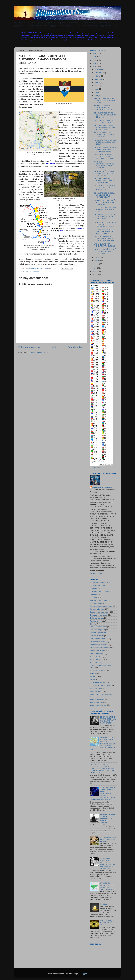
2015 (95, 67)
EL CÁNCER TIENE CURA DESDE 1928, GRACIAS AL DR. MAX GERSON (108, 720)
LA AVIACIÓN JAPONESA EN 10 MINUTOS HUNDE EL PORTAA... (105, 210)
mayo (97, 92)
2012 (95, 275)
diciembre (98, 69)
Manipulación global (97, 630)
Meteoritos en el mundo (99, 639)
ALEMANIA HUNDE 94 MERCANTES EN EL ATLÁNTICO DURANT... (104, 108)
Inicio (54, 347)
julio (96, 86)
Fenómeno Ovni (96, 621)
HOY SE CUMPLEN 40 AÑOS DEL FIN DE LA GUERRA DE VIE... (105, 100)
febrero (97, 261)
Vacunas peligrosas (97, 699)
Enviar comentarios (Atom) (39, 352)
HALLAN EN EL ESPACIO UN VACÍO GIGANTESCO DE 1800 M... (105, 142)
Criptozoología (95, 603)
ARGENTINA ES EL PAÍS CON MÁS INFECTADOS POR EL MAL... (105, 135)
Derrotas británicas (97, 609)
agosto (97, 83)
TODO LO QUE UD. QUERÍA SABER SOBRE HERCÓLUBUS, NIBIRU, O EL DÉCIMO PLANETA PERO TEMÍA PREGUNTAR (103, 794)
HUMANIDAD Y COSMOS (102, 487)
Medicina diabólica (97, 636)
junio (97, 89)
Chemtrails (94, 597)
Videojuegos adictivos (98, 705)
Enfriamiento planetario (99, 615)
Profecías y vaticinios (98, 670)
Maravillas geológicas (98, 633)
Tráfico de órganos (97, 691)
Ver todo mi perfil (96, 573)
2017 (95, 60)
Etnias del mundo (96, 618)
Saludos (93, 673)
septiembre (99, 79)
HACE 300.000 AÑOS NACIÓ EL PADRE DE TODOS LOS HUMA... (105, 251)
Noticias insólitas (33, 272)
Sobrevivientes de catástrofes (101, 685)
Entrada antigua (76, 347)
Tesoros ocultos (96, 688)
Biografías (94, 594)
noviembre (99, 73)
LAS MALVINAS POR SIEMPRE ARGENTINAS (104, 245)
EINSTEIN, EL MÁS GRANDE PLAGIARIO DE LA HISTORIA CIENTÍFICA (108, 819)
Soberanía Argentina (98, 682)
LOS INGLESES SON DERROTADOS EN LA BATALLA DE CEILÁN (103, 231)
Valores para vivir (96, 702)
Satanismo (94, 676)
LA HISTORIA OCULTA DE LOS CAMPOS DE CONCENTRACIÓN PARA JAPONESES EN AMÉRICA (108, 863)
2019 (95, 54)
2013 (95, 271)
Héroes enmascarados (98, 627)
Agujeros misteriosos (98, 585)
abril (96, 96)
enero (97, 264)
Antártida (93, 588)
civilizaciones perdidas (98, 600)
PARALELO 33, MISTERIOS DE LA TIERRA (107, 923)
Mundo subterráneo (97, 654)
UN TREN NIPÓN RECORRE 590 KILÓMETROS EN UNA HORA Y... (105, 173)
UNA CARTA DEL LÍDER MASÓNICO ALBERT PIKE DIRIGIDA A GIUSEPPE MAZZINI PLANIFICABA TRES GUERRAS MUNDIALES (102, 769)
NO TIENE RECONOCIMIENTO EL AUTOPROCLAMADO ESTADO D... (104, 165)
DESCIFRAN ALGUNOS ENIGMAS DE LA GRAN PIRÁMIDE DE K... (104, 180)
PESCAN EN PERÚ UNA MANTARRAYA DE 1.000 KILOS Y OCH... (104, 127)
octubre (98, 76)
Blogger (84, 974)
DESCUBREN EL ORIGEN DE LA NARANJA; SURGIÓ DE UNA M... (105, 115)
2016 (95, 63)
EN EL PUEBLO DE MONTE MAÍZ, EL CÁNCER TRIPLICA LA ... (105, 188)
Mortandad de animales (99, 645)
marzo (97, 257)
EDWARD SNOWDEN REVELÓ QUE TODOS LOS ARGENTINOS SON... (105, 239)
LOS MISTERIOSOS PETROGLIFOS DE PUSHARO (108, 839)
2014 (95, 268)
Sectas (93, 679)
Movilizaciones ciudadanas (100, 648)
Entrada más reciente (30, 347)
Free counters (95, 468)
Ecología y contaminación (100, 612)
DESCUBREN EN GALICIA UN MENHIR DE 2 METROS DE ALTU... (104, 195)
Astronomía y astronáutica (100, 591)
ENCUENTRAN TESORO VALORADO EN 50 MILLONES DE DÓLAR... (104, 157)
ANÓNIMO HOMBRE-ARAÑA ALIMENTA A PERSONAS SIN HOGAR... (105, 202)
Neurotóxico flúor (96, 657)
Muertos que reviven (98, 651)
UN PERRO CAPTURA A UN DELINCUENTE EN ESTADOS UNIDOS (105, 149)
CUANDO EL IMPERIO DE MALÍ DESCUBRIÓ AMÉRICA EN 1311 (107, 886)
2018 (95, 57)
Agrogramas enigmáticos (99, 582)
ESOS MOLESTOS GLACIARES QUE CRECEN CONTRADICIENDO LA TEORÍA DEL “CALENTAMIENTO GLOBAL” (103, 744)
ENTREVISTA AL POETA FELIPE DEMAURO (103, 121)
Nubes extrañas (96, 663)
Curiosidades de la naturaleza (101, 606)
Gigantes (93, 624)
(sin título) (104, 904)
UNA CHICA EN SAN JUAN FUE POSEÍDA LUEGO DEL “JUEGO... (104, 217)
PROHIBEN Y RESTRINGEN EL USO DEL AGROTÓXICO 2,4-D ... (105, 224)
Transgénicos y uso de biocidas (102, 694)
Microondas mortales (98, 642)
